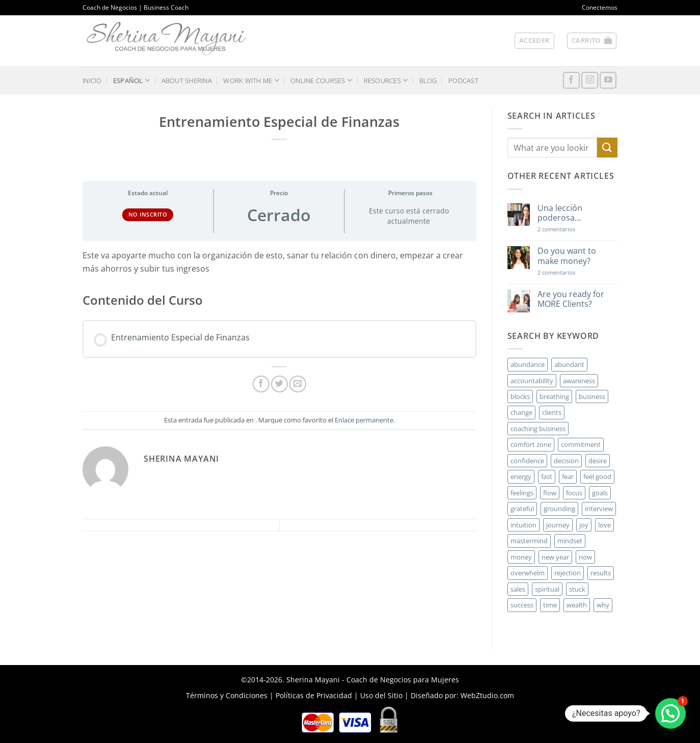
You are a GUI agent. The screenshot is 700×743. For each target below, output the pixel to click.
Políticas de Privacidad (314, 695)
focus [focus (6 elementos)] (574, 493)
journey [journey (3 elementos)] (558, 525)
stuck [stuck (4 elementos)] (577, 589)
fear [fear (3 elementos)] (568, 476)
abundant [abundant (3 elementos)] (569, 364)
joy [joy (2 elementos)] (584, 525)
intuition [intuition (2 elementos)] (523, 525)
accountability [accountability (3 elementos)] (532, 381)
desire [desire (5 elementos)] (598, 461)
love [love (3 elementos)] (604, 525)
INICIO (92, 81)
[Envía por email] (298, 384)
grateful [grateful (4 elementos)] (522, 509)
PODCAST (463, 81)
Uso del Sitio (381, 695)
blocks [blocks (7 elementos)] (520, 396)
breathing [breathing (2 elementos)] (554, 396)
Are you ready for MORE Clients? (571, 299)
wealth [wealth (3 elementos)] (577, 605)
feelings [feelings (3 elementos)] (522, 493)
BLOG (428, 81)
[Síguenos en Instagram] (590, 80)
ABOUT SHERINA (187, 81)
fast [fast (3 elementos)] (547, 476)
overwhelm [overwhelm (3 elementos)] (528, 573)
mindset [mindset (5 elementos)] (570, 541)
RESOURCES (386, 80)
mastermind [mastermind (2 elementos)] (529, 541)
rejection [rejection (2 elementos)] (568, 573)
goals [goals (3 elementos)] (600, 493)
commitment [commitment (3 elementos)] (581, 444)
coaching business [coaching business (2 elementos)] (538, 429)
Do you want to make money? (567, 256)
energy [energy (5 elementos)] (521, 476)
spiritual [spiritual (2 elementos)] (547, 589)
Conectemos (600, 7)
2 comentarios (571, 229)
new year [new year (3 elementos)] (555, 557)
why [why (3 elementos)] (603, 605)
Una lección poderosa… (560, 213)
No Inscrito (148, 214)
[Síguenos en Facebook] (571, 80)
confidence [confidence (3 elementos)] (527, 461)
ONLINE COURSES (321, 80)
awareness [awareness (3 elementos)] (579, 381)
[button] (534, 41)
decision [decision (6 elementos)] (566, 461)
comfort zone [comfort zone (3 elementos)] (531, 444)
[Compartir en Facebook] (261, 384)
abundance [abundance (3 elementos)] (528, 364)
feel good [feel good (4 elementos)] (597, 476)
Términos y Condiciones (227, 695)
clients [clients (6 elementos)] (552, 412)
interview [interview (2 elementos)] (599, 509)
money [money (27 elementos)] (521, 557)
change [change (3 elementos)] (521, 412)
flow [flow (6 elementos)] (550, 493)
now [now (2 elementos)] (585, 557)
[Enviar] (607, 148)
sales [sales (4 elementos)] (518, 589)
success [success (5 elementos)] (522, 605)
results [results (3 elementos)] (601, 573)
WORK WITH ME (251, 80)
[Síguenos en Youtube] (608, 80)
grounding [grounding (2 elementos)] (559, 509)
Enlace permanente (364, 420)
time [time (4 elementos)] (550, 605)
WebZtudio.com (487, 695)
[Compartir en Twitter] (279, 384)
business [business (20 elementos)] (592, 396)
